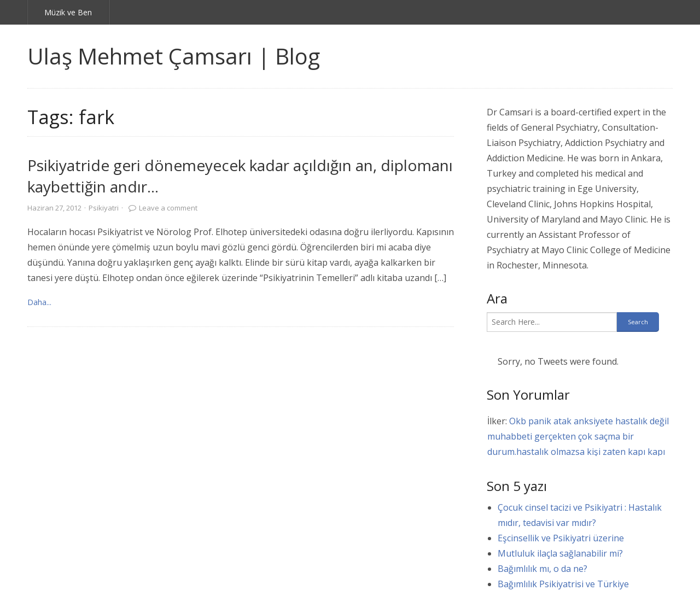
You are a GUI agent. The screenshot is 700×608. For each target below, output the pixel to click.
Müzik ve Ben (68, 12)
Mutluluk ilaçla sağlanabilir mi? (560, 553)
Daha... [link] (39, 302)
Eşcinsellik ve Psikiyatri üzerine (561, 538)
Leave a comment (168, 208)
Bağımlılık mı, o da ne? (542, 569)
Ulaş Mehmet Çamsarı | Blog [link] (174, 56)
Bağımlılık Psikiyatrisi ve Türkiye (563, 584)
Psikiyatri (104, 208)
